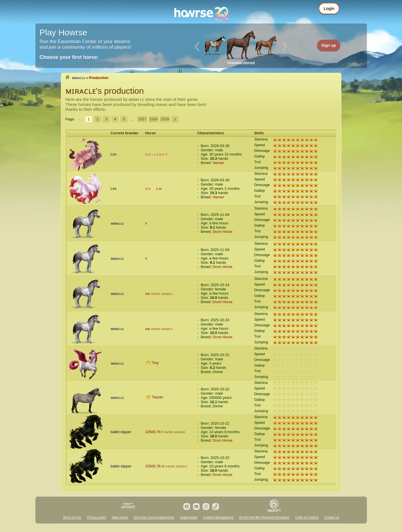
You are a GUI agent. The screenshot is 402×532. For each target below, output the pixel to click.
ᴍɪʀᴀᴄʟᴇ (78, 78)
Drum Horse (222, 232)
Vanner (218, 163)
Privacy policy (96, 517)
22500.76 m (155, 466)
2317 (142, 119)
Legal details (189, 517)
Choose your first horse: (69, 57)
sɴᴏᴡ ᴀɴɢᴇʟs (162, 294)
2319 (165, 119)
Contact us (332, 517)
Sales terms (120, 517)
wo (148, 294)
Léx (114, 154)
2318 (153, 119)
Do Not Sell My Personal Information (264, 517)
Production (99, 78)
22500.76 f (154, 432)
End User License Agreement (154, 517)
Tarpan (158, 397)
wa (148, 329)
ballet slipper (121, 432)
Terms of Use (72, 517)
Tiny (155, 363)
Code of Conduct (307, 517)
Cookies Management (218, 517)
